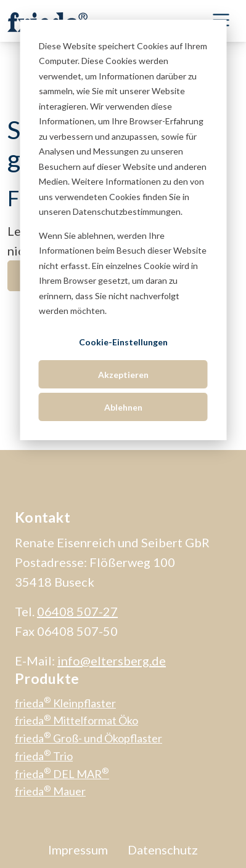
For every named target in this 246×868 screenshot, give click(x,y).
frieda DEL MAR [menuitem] (62, 774)
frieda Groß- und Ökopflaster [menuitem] (88, 738)
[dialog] (123, 230)
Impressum (78, 850)
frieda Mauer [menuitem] (50, 791)
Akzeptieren (123, 375)
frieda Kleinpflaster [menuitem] (65, 703)
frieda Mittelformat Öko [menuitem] (76, 720)
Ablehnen (123, 407)
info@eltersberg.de (112, 661)
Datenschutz (163, 850)
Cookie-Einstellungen (123, 342)
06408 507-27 (77, 611)
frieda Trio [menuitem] (44, 756)
